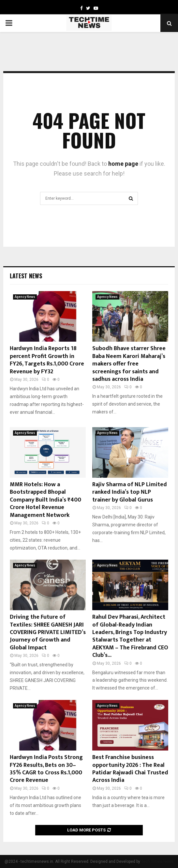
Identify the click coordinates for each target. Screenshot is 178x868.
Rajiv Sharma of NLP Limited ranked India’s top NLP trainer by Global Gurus (130, 492)
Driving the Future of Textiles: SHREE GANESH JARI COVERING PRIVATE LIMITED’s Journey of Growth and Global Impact (48, 632)
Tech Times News (157, 861)
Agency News (25, 297)
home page (123, 164)
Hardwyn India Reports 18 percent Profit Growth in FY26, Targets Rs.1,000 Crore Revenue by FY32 (47, 360)
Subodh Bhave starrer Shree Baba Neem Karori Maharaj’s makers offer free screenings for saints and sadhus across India (129, 364)
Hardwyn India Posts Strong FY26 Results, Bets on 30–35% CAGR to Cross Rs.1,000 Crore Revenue (46, 769)
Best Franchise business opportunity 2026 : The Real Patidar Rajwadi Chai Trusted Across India (130, 769)
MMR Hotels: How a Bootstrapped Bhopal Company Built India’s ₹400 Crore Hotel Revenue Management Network (45, 500)
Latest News (26, 276)
